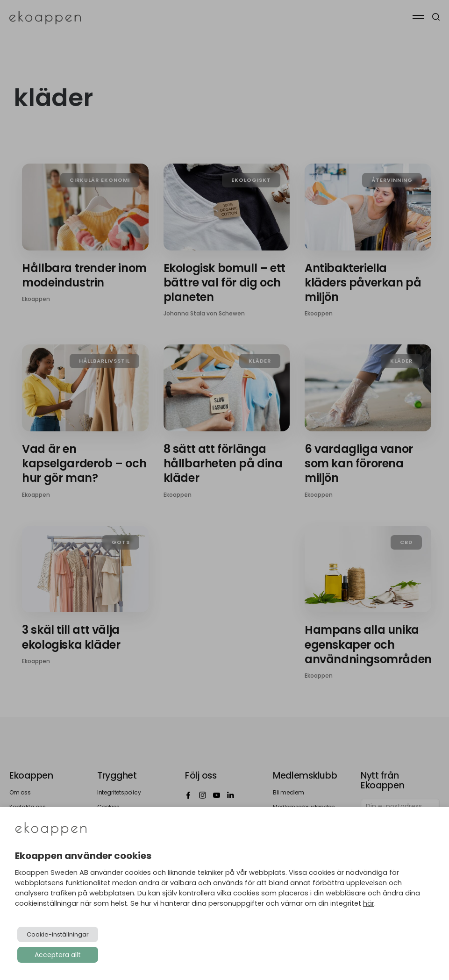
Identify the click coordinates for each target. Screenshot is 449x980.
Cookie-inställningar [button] (58, 934)
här (369, 903)
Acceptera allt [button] (58, 955)
